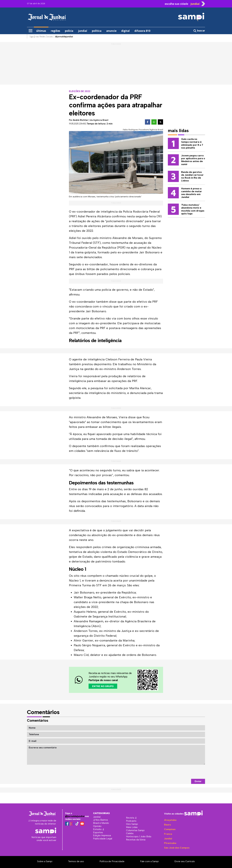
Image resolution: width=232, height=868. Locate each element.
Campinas (170, 829)
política (97, 31)
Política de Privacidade (112, 861)
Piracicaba (170, 843)
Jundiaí (168, 839)
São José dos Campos (177, 848)
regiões (55, 31)
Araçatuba (170, 820)
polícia (69, 31)
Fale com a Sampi (149, 861)
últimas (41, 31)
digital (125, 31)
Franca (168, 834)
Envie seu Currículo (185, 861)
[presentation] (182, 772)
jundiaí (83, 31)
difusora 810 (142, 31)
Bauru (167, 825)
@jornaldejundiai (75, 816)
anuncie (111, 31)
